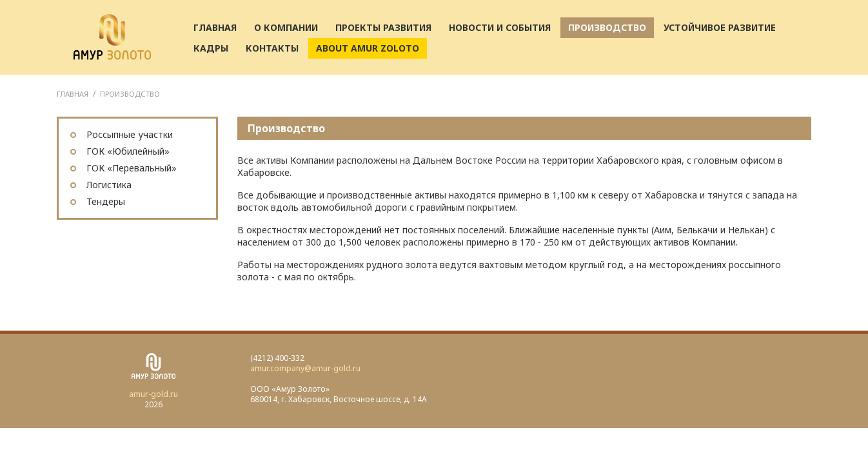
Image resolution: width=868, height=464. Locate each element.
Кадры (211, 48)
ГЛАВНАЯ (73, 94)
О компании (286, 27)
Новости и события (500, 27)
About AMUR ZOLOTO (368, 48)
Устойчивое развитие (720, 27)
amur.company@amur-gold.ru (305, 368)
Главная (215, 27)
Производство (607, 27)
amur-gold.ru (153, 394)
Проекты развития (383, 27)
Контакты (272, 48)
